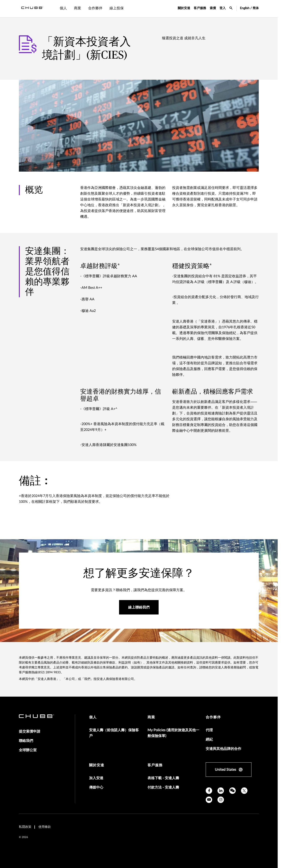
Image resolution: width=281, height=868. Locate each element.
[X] (244, 791)
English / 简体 (249, 8)
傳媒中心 (96, 787)
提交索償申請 (30, 731)
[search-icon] (231, 9)
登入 (223, 8)
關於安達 (184, 8)
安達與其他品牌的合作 (223, 749)
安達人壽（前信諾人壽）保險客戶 (114, 733)
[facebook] (209, 791)
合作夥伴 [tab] (95, 8)
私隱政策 (25, 827)
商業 (151, 717)
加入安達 (96, 778)
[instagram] (221, 800)
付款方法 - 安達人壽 (163, 787)
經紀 (209, 739)
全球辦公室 (28, 750)
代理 (209, 730)
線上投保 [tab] (117, 8)
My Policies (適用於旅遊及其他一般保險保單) (173, 733)
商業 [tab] (78, 8)
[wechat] (232, 791)
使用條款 (45, 827)
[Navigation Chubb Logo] (32, 9)
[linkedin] (221, 791)
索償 (213, 8)
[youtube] (209, 800)
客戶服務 (200, 8)
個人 (93, 717)
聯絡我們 (26, 741)
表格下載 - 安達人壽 (163, 778)
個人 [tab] (63, 8)
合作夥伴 (213, 717)
